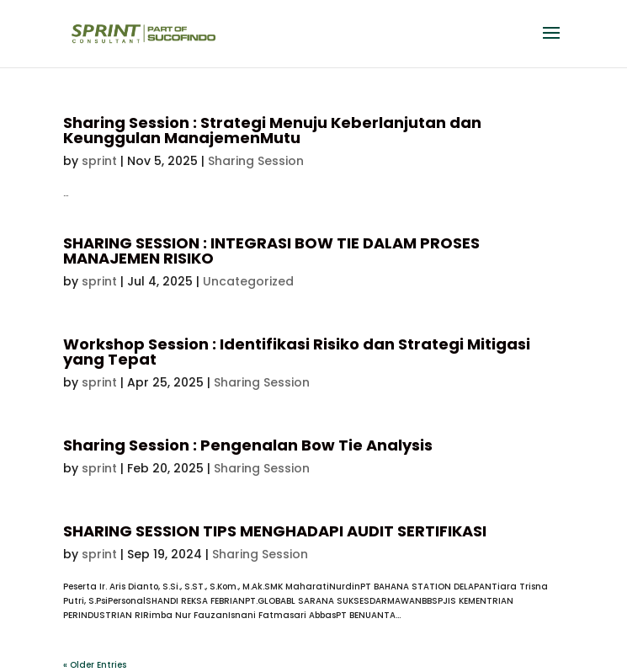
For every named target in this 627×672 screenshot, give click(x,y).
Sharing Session (256, 161)
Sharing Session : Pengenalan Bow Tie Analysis (248, 445)
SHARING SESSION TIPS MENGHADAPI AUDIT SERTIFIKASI (275, 531)
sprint (99, 161)
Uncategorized (248, 281)
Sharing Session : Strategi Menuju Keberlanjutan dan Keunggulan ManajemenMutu (272, 130)
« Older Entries (95, 665)
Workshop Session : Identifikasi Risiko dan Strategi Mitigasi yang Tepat (297, 352)
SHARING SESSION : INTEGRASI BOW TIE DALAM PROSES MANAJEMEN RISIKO (271, 251)
